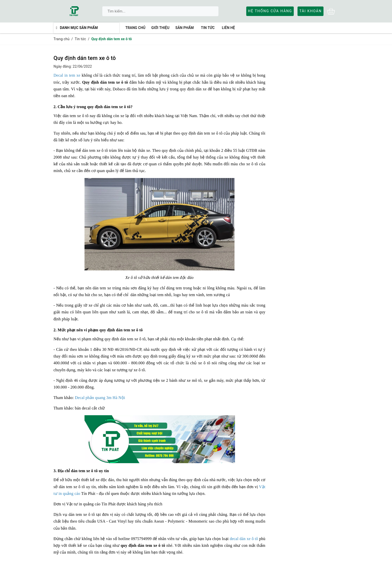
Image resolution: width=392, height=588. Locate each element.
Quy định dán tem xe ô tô (85, 58)
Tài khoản (310, 11)
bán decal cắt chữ (90, 408)
